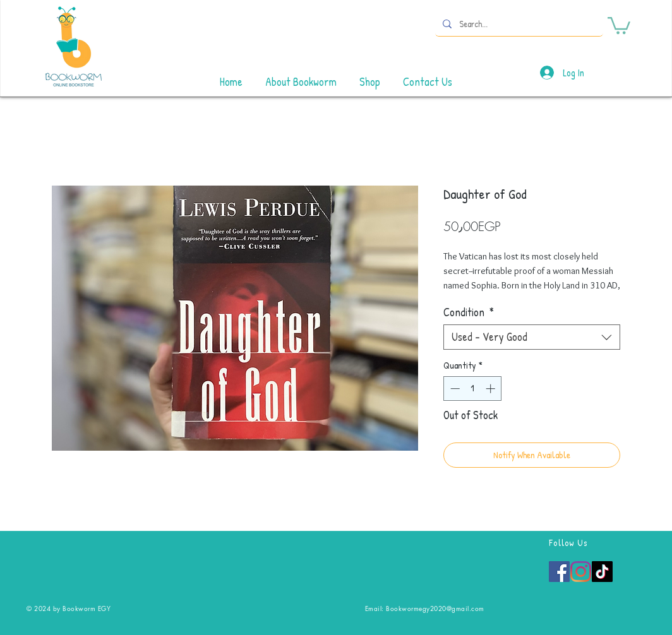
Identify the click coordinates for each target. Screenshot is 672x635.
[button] (619, 25)
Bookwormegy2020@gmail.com (435, 608)
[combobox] (532, 337)
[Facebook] (559, 572)
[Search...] (518, 24)
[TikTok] (602, 572)
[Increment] (492, 389)
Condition (469, 312)
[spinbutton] (473, 389)
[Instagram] (581, 572)
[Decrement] (454, 389)
